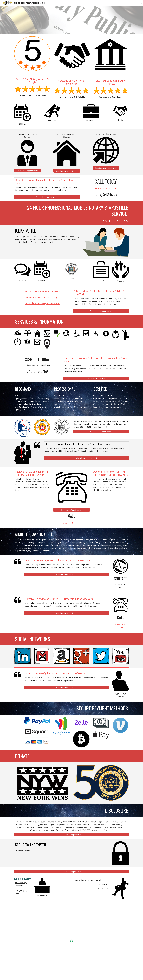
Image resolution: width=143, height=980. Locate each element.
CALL (71, 516)
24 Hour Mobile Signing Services (42, 292)
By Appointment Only (116, 220)
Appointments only (106, 188)
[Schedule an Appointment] (27, 171)
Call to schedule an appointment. (37, 365)
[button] (141, 3)
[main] (32, 78)
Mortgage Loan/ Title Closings (42, 297)
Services (101, 281)
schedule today (100, 427)
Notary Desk (42, 895)
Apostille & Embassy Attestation (42, 303)
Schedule (42, 281)
